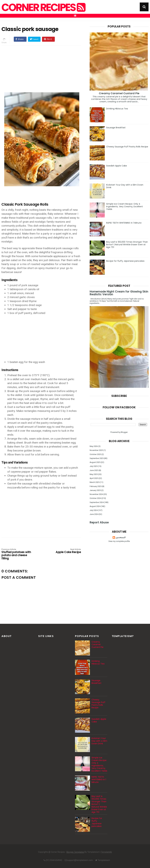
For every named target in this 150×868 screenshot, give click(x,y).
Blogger (124, 432)
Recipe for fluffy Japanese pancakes (125, 261)
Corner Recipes (43, 7)
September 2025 (97, 458)
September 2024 (97, 502)
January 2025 (95, 490)
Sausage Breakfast (116, 128)
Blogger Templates (75, 852)
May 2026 (94, 446)
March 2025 (95, 482)
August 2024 (95, 506)
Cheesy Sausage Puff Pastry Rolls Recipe (127, 147)
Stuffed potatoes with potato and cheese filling (17, 554)
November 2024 (96, 494)
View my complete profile (119, 541)
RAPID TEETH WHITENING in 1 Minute (124, 223)
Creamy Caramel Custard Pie (119, 93)
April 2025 (94, 478)
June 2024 (94, 514)
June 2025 (94, 470)
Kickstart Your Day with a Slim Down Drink (125, 186)
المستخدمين (121, 537)
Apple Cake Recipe (65, 551)
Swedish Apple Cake (117, 166)
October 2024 (95, 498)
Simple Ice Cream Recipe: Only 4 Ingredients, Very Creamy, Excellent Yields (125, 207)
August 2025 (95, 462)
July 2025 (94, 466)
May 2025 (94, 474)
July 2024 (94, 510)
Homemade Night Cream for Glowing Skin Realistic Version (119, 293)
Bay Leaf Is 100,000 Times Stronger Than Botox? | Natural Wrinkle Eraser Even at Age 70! (127, 245)
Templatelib (106, 852)
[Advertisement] (44, 69)
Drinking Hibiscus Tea (117, 109)
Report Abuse (99, 522)
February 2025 (96, 486)
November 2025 (96, 450)
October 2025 (95, 454)
